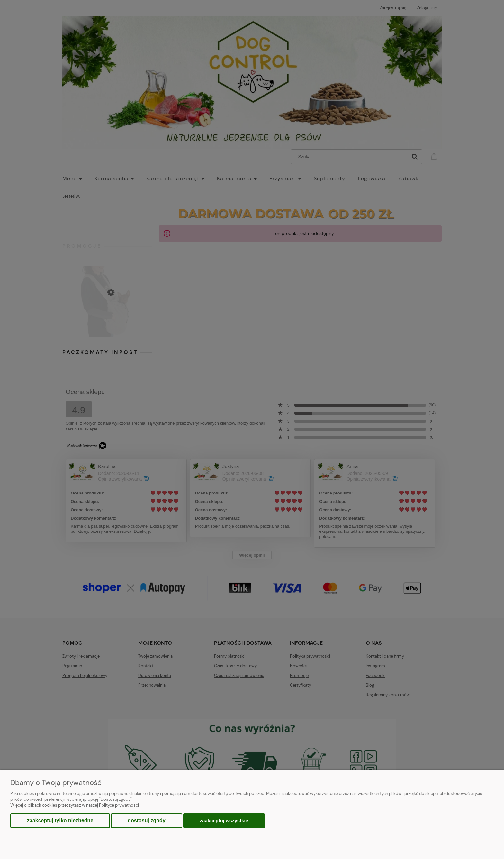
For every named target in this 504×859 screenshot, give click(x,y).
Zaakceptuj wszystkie (224, 821)
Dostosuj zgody (146, 821)
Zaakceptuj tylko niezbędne (60, 821)
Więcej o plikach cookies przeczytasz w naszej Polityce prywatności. (75, 805)
